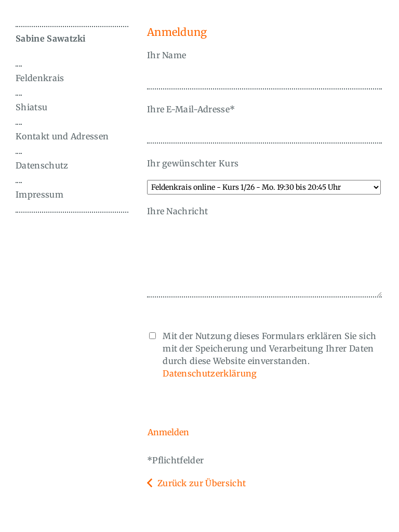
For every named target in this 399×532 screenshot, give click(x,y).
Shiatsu (31, 107)
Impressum (39, 194)
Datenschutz (42, 165)
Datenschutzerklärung (210, 373)
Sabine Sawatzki (51, 38)
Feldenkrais (40, 78)
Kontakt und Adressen (62, 136)
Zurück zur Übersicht (202, 483)
